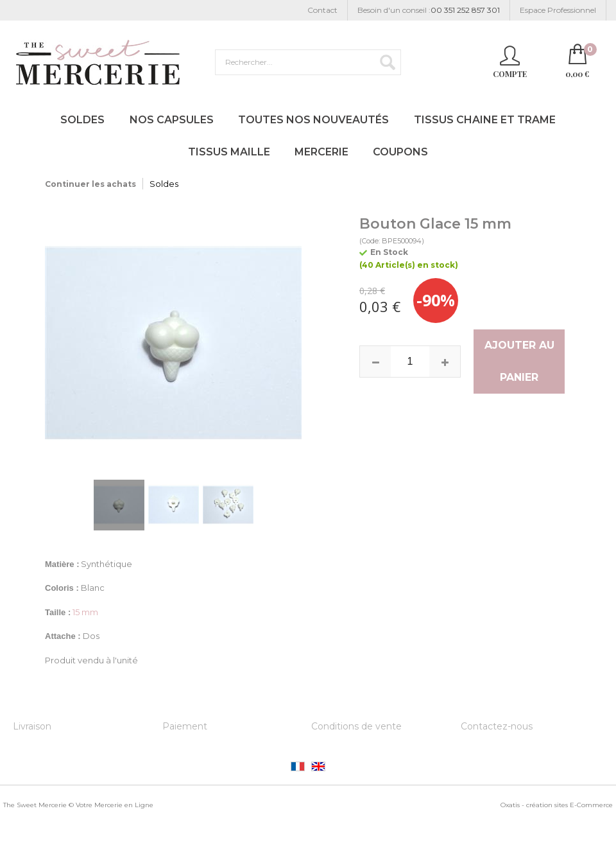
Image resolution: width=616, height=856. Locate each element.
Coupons (400, 152)
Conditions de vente (356, 726)
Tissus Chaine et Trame (485, 120)
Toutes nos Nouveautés (313, 120)
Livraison (32, 726)
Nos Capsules (172, 120)
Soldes (82, 120)
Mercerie (321, 152)
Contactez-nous (497, 726)
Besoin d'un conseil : (429, 11)
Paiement (185, 726)
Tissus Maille (229, 152)
